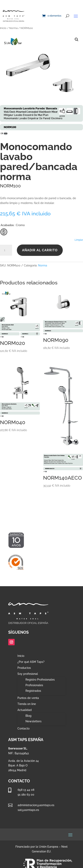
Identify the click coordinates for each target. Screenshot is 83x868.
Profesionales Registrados (34, 688)
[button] (77, 40)
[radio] (4, 232)
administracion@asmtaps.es (36, 805)
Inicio (3, 28)
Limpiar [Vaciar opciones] (79, 240)
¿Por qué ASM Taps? (31, 662)
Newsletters (33, 721)
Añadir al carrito (40, 250)
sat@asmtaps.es (28, 810)
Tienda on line (27, 704)
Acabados (7, 225)
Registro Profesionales (40, 680)
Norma (13, 28)
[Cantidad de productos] (6, 250)
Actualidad (25, 710)
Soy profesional (28, 674)
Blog (28, 716)
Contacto (23, 729)
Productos (24, 668)
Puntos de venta (28, 698)
